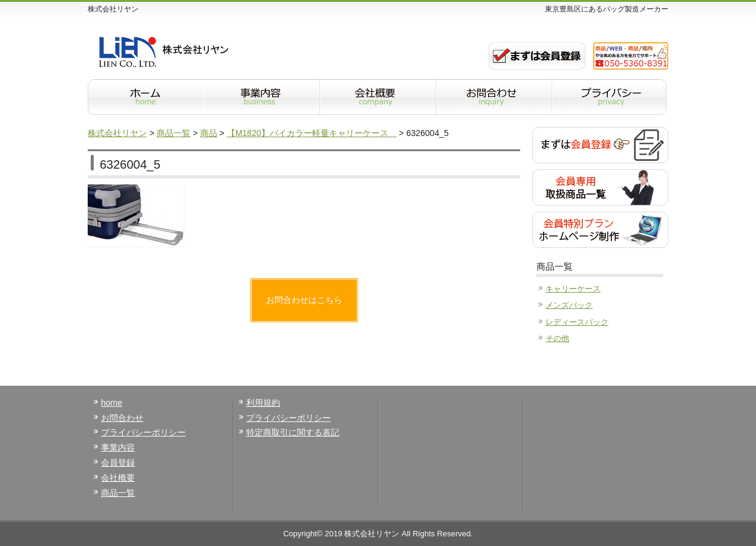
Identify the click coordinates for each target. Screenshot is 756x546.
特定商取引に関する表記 (293, 432)
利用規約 (263, 403)
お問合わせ (122, 418)
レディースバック (577, 322)
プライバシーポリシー (143, 432)
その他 (557, 338)
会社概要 (118, 478)
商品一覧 (118, 493)
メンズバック (569, 305)
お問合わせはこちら (304, 300)
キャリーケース (573, 289)
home (112, 403)
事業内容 (118, 447)
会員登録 (118, 463)
